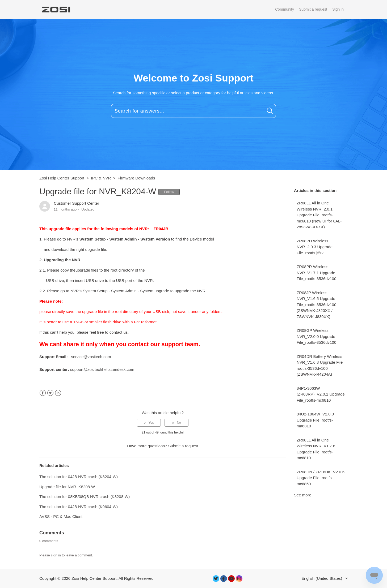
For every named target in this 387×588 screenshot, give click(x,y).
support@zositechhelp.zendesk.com (102, 369)
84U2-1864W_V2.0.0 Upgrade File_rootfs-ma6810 (315, 420)
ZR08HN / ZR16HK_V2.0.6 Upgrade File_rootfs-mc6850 (321, 478)
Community (285, 9)
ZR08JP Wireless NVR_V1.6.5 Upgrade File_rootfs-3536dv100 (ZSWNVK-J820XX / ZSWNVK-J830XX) (316, 305)
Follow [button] (169, 192)
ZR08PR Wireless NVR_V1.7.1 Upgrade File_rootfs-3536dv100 (316, 273)
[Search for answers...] (193, 111)
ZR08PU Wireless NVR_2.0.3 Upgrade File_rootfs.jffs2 (315, 247)
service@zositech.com (91, 357)
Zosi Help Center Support (62, 178)
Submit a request (313, 9)
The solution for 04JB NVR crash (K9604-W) (79, 507)
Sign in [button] (338, 9)
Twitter (50, 393)
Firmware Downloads (136, 178)
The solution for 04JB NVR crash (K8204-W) (79, 477)
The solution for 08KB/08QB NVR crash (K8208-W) (85, 497)
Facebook (43, 393)
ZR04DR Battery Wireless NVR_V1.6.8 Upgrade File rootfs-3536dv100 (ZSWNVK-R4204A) (320, 365)
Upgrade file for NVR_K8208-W (67, 487)
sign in (56, 555)
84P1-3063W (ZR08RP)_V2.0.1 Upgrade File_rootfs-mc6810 (321, 394)
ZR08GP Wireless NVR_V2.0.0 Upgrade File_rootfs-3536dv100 (316, 336)
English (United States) (322, 578)
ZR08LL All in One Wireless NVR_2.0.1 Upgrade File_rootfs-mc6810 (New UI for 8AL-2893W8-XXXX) (319, 215)
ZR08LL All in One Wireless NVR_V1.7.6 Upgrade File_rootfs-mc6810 (316, 449)
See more (303, 495)
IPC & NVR (101, 178)
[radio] (149, 423)
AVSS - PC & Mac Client (61, 516)
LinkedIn (58, 393)
